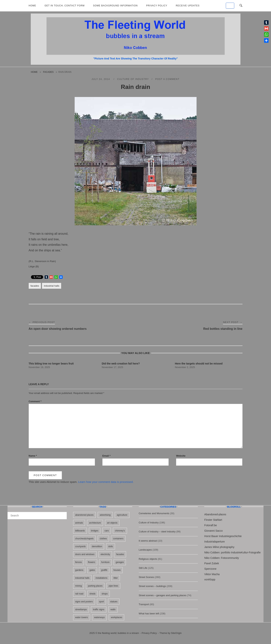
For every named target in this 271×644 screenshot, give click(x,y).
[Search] (63, 514)
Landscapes (145, 550)
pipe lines (113, 586)
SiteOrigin (176, 633)
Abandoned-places (215, 514)
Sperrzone (210, 569)
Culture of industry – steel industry (157, 532)
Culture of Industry (133, 79)
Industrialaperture (214, 542)
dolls (111, 546)
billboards (80, 531)
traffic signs (99, 609)
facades (48, 72)
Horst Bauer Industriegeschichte (223, 536)
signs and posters (84, 602)
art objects (112, 523)
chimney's (120, 531)
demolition (97, 546)
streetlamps (81, 609)
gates (92, 570)
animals (79, 523)
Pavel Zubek (212, 563)
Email (106, 456)
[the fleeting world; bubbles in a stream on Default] (230, 6)
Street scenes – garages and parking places (163, 595)
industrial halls (52, 286)
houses (117, 570)
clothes (103, 539)
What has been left (149, 614)
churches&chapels (84, 539)
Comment (35, 401)
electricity (105, 554)
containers (118, 539)
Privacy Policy (157, 6)
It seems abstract (148, 541)
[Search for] (37, 516)
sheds (92, 594)
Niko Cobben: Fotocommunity (221, 558)
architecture (95, 523)
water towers (82, 617)
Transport (144, 604)
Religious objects (148, 559)
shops (105, 594)
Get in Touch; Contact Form (65, 6)
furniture (105, 562)
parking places (95, 586)
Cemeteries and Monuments (154, 513)
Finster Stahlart (213, 520)
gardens (79, 570)
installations (102, 578)
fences (78, 562)
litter (116, 578)
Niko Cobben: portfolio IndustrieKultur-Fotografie (232, 552)
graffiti (104, 570)
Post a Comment (167, 79)
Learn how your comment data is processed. (106, 482)
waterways (99, 617)
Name (33, 456)
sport (102, 602)
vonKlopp (210, 579)
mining (78, 586)
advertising (105, 515)
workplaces (116, 617)
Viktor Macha (212, 574)
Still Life (143, 568)
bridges (95, 531)
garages (120, 562)
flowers (92, 562)
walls (113, 609)
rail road (79, 594)
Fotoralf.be (211, 525)
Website (181, 456)
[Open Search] (241, 6)
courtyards (80, 546)
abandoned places (84, 515)
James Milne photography (219, 547)
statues (114, 602)
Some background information (115, 6)
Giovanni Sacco (213, 531)
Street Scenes (146, 577)
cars (107, 531)
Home (32, 6)
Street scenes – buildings (152, 586)
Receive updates (188, 6)
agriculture (122, 515)
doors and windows (85, 554)
